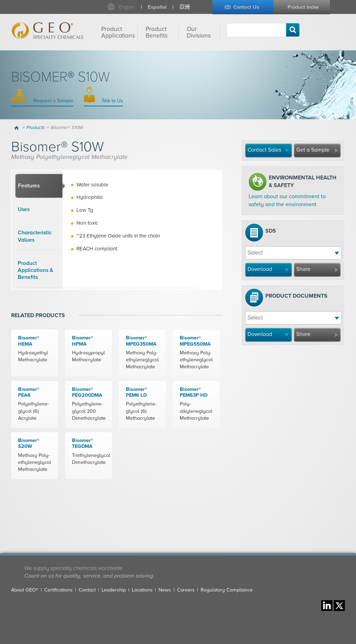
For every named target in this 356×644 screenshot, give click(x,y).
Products (35, 128)
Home (18, 128)
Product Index (303, 7)
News (165, 590)
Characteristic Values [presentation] (35, 236)
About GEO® (25, 590)
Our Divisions (199, 32)
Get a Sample (313, 150)
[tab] (39, 186)
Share (303, 269)
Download (260, 269)
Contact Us (246, 7)
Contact (87, 590)
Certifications (58, 590)
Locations (142, 590)
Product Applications (118, 32)
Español (157, 7)
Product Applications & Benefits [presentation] (35, 270)
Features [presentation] (29, 186)
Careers (186, 590)
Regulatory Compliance (227, 590)
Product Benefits (157, 32)
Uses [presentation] (24, 209)
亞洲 (185, 7)
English (127, 7)
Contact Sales (264, 150)
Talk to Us (112, 101)
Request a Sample (53, 101)
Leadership (114, 590)
